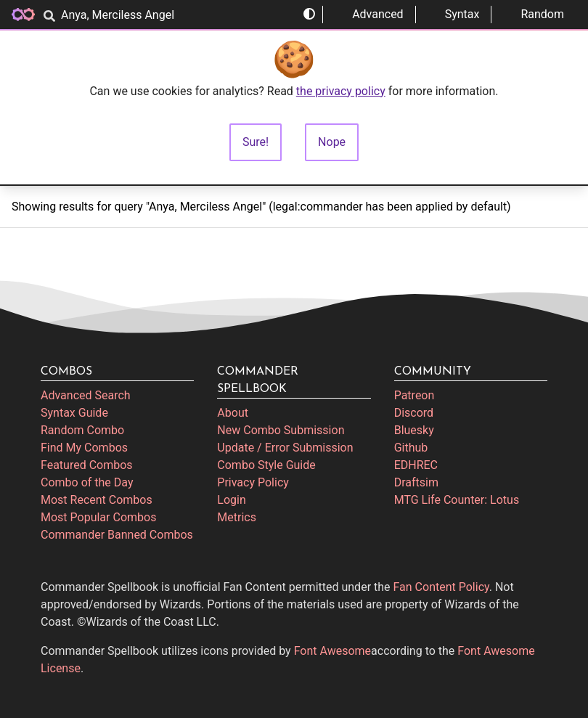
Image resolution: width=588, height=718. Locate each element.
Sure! (256, 142)
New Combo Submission (281, 430)
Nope (332, 142)
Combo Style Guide (266, 465)
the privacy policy (341, 91)
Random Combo (82, 430)
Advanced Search (86, 395)
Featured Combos (87, 465)
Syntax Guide (74, 413)
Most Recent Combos (97, 500)
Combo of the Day (87, 482)
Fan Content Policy (441, 587)
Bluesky (414, 430)
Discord (414, 413)
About (233, 413)
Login (231, 500)
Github (411, 448)
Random (534, 14)
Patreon (415, 395)
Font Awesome (332, 651)
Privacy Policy (253, 482)
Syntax (454, 14)
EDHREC (416, 465)
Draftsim (416, 482)
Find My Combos (84, 448)
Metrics (237, 517)
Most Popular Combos (98, 517)
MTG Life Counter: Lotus (457, 500)
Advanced (369, 14)
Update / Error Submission (285, 448)
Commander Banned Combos (117, 535)
